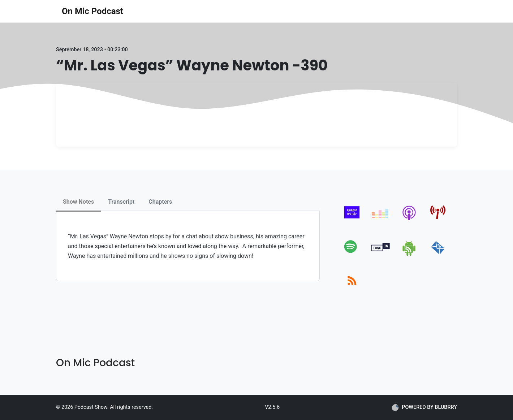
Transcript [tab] (121, 202)
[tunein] (381, 254)
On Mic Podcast (92, 11)
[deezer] (381, 220)
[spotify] (352, 254)
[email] (438, 254)
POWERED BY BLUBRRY (424, 407)
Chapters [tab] (160, 202)
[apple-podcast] (409, 220)
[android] (409, 254)
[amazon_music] (352, 220)
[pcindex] (438, 220)
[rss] (352, 289)
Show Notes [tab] (78, 202)
